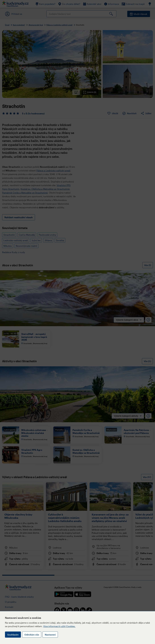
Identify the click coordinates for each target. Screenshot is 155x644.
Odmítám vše (32, 635)
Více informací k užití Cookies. (59, 626)
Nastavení (50, 635)
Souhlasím (13, 635)
